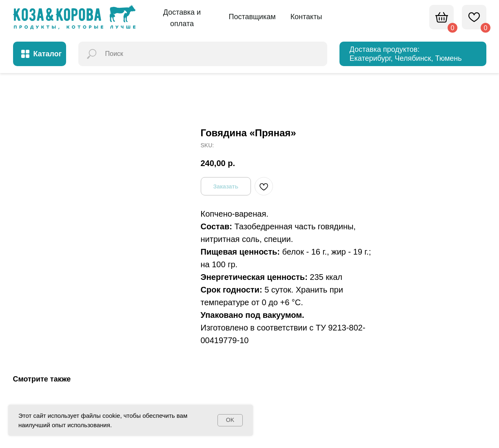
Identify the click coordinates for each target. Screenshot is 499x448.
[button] (182, 18)
